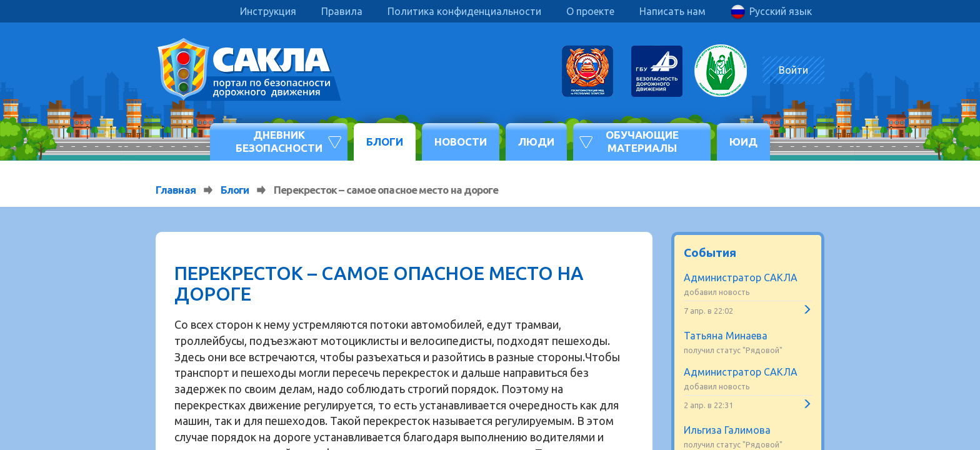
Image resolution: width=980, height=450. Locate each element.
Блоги (385, 142)
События (710, 252)
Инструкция (268, 11)
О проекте (590, 11)
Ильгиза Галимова (727, 430)
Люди (536, 142)
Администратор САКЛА (741, 277)
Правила (342, 11)
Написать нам (672, 11)
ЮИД (743, 142)
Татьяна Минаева (726, 336)
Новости (461, 142)
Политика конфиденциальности (464, 11)
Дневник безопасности (279, 141)
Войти (793, 70)
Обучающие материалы (642, 141)
